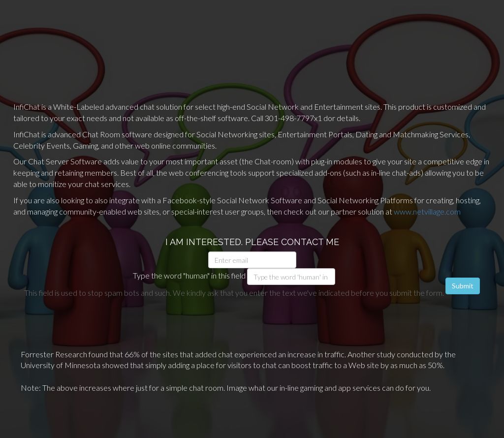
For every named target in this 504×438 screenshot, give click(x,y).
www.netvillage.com (427, 211)
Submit (463, 286)
